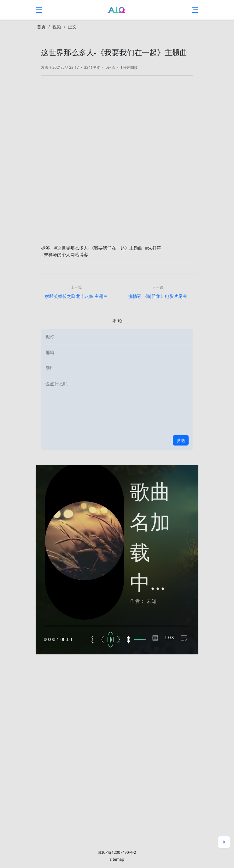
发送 (181, 440)
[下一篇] (158, 293)
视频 (57, 27)
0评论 (110, 67)
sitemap (117, 859)
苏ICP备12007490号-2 (117, 852)
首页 (41, 27)
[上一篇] (76, 293)
